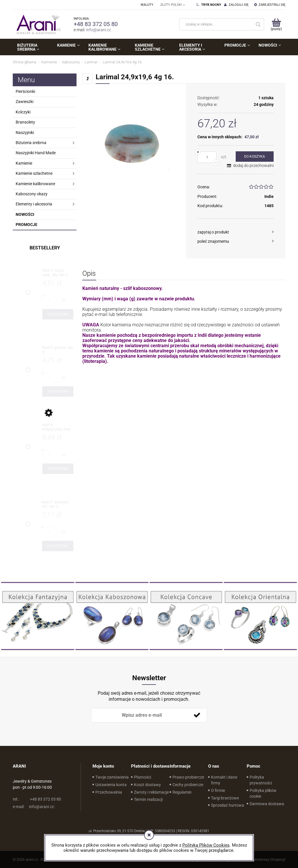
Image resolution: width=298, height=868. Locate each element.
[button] (236, 232)
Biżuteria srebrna (31, 143)
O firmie (218, 790)
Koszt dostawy (147, 785)
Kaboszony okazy (32, 194)
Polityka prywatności (261, 780)
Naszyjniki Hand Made (36, 153)
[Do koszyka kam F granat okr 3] (58, 391)
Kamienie (24, 163)
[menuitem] (33, 47)
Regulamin (182, 792)
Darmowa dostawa (267, 804)
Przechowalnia (109, 792)
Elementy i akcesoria (34, 204)
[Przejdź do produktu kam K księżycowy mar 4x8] (58, 427)
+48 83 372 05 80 (96, 24)
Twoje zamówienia (112, 777)
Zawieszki (24, 102)
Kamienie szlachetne (34, 173)
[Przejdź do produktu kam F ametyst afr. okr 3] (58, 504)
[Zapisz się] (197, 715)
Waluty (147, 5)
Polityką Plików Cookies (206, 845)
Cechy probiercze (188, 785)
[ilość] (207, 157)
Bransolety (25, 122)
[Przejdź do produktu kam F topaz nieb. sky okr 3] (58, 273)
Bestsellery (45, 248)
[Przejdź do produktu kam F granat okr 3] (58, 350)
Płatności (142, 777)
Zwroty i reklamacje (151, 792)
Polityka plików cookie (263, 793)
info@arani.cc (99, 30)
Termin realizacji (148, 799)
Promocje (27, 225)
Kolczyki (23, 112)
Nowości (25, 214)
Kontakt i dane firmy (224, 780)
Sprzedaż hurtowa (228, 805)
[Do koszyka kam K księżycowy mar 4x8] (58, 469)
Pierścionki (25, 91)
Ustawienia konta (111, 785)
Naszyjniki (25, 133)
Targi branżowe (225, 798)
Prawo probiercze (188, 777)
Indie (269, 196)
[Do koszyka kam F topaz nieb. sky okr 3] (58, 314)
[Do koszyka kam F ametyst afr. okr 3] (58, 546)
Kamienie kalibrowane (35, 184)
